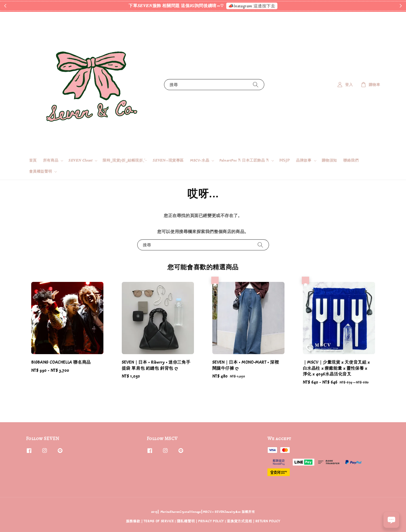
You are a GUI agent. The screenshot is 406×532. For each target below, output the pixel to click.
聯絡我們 (351, 160)
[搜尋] (256, 84)
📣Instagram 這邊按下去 (252, 6)
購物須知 (329, 160)
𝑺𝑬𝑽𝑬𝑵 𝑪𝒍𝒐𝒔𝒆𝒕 (80, 160)
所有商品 (51, 160)
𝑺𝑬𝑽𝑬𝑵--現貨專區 (168, 160)
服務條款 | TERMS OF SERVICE (150, 521)
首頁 (33, 160)
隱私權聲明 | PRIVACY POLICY (200, 521)
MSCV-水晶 (200, 160)
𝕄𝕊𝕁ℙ (284, 160)
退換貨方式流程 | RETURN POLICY (253, 521)
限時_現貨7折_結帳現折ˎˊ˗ (125, 160)
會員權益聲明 (41, 171)
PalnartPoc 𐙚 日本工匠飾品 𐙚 (244, 160)
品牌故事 (304, 160)
